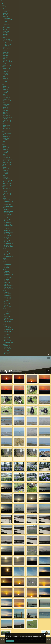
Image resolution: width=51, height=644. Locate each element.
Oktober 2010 (7, 192)
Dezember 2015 (7, 130)
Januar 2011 (6, 167)
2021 (3, 8)
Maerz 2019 (6, 52)
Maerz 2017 (6, 90)
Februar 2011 (7, 169)
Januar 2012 (6, 146)
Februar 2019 (7, 51)
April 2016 (6, 109)
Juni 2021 (6, 15)
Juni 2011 (6, 175)
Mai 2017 (6, 93)
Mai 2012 (6, 153)
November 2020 (7, 44)
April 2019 (6, 54)
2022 (3, 5)
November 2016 (7, 120)
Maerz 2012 (6, 150)
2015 (3, 124)
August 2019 (6, 60)
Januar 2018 (6, 68)
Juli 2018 (5, 78)
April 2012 (6, 151)
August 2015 (6, 128)
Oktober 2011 (7, 182)
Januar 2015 (6, 125)
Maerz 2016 (6, 107)
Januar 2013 (6, 137)
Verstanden (11, 641)
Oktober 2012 (7, 161)
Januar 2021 (6, 10)
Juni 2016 (6, 112)
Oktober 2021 (7, 21)
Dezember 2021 (7, 25)
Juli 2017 (5, 96)
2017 (3, 85)
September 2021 (7, 20)
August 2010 (6, 188)
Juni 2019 (6, 57)
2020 (3, 26)
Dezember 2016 (7, 122)
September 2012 (7, 159)
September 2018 (7, 80)
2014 (3, 132)
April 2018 (6, 73)
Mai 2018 (6, 75)
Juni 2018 (6, 77)
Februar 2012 (7, 148)
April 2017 (6, 91)
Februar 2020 (7, 30)
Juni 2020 (6, 36)
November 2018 (7, 83)
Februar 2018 (7, 70)
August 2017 (6, 98)
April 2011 (6, 172)
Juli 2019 (5, 59)
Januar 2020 (6, 28)
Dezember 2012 (7, 164)
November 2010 (7, 193)
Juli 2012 (5, 156)
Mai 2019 (6, 55)
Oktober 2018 (7, 81)
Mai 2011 (6, 174)
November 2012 (7, 162)
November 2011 (7, 184)
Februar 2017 (7, 88)
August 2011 (6, 179)
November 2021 (7, 23)
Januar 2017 (6, 86)
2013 (3, 135)
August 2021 (6, 18)
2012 (3, 145)
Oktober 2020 (7, 42)
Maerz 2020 (6, 31)
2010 (3, 187)
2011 (3, 166)
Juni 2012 (6, 154)
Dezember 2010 (7, 195)
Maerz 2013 (6, 138)
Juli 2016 (5, 114)
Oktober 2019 (7, 64)
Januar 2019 (6, 49)
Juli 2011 (5, 177)
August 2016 (6, 115)
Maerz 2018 (6, 72)
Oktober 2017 (7, 99)
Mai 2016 (6, 111)
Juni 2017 (6, 94)
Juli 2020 (5, 38)
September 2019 (7, 62)
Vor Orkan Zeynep (8, 7)
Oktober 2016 (7, 119)
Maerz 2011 (6, 171)
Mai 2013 (6, 140)
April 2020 (6, 33)
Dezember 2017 (7, 101)
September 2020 (7, 41)
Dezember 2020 (7, 46)
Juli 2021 (5, 17)
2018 (3, 67)
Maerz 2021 (6, 13)
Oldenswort (5, 197)
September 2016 (7, 117)
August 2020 (6, 39)
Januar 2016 (6, 104)
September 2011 (7, 180)
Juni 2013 (6, 141)
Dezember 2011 (7, 185)
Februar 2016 (7, 106)
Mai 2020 (6, 34)
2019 (3, 47)
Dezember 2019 (7, 65)
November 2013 (7, 143)
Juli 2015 (5, 127)
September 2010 (7, 190)
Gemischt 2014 (7, 133)
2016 (3, 102)
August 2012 (6, 158)
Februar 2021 (7, 12)
